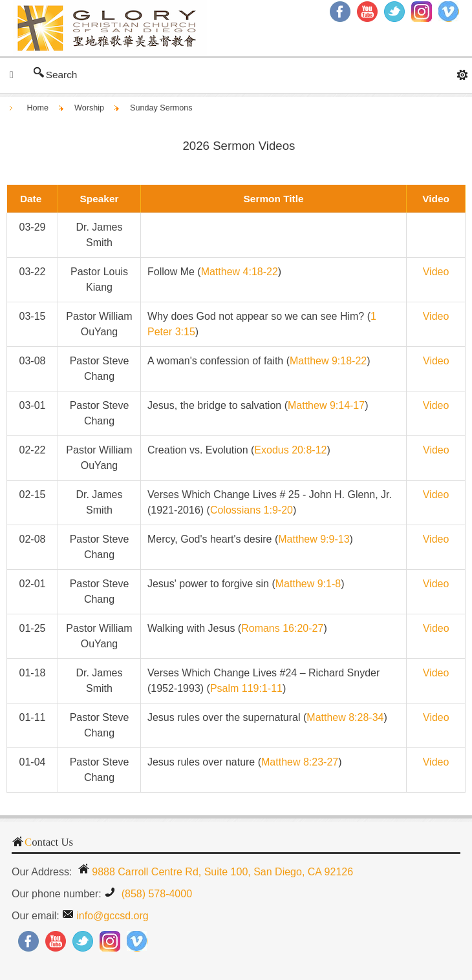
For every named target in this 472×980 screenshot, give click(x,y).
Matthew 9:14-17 (326, 405)
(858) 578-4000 (155, 894)
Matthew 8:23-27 (300, 762)
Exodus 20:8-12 (290, 450)
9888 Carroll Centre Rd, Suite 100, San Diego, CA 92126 (222, 872)
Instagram (422, 12)
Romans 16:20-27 (282, 628)
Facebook (28, 941)
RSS (449, 12)
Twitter (394, 12)
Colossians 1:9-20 (252, 510)
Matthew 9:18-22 (328, 361)
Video (436, 539)
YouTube (56, 941)
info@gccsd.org (112, 916)
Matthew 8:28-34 (345, 717)
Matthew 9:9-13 (314, 539)
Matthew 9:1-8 (308, 584)
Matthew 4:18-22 (240, 272)
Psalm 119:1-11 (246, 688)
